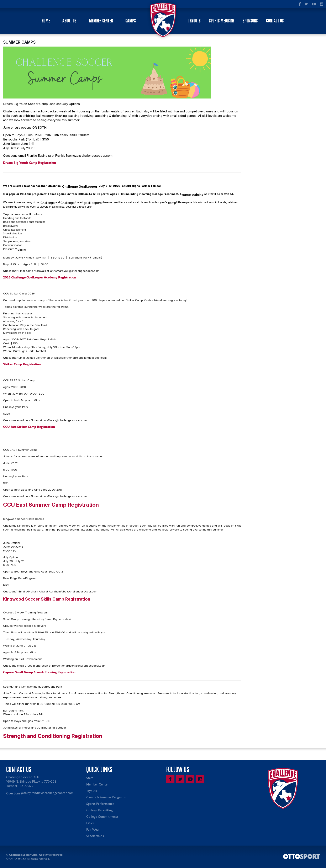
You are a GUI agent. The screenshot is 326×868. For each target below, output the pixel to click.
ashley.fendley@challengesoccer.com (48, 794)
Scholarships (95, 837)
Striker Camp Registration (22, 365)
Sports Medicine (222, 21)
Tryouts (194, 21)
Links (90, 824)
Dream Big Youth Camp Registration (30, 163)
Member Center (101, 21)
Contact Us (275, 21)
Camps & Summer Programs (106, 798)
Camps (131, 21)
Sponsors (250, 21)
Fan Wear (93, 830)
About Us (69, 21)
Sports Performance (100, 805)
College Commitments (102, 817)
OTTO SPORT (18, 859)
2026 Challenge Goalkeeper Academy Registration (40, 278)
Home (46, 21)
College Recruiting (99, 811)
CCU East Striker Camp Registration (29, 427)
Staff (90, 779)
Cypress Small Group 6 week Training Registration (39, 673)
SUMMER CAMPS (19, 43)
